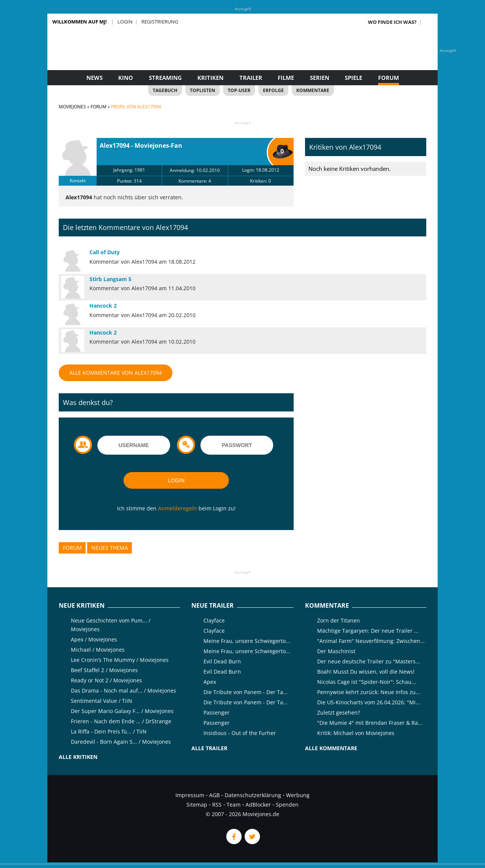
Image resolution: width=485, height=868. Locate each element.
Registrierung (160, 22)
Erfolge (273, 90)
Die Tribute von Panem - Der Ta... (246, 692)
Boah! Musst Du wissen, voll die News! (366, 672)
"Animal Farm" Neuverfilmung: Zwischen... (371, 641)
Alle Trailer (209, 748)
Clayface (214, 620)
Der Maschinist (336, 651)
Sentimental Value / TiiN (102, 701)
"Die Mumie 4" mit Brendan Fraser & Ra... (370, 723)
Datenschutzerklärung (253, 795)
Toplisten (203, 90)
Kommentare (313, 90)
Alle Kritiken (78, 757)
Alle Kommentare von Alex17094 (116, 373)
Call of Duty (105, 252)
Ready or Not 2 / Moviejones (106, 680)
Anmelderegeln (178, 508)
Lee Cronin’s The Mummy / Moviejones (120, 660)
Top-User (239, 90)
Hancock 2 (103, 306)
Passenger (217, 712)
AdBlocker (258, 805)
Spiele (354, 78)
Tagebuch (165, 90)
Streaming (165, 78)
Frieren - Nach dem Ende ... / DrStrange (121, 721)
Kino (126, 78)
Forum (389, 78)
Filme (286, 78)
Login (125, 22)
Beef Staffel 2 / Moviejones (104, 670)
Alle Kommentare (331, 748)
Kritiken (210, 78)
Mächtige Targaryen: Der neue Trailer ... (368, 631)
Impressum (190, 795)
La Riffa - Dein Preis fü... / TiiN (109, 731)
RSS (217, 805)
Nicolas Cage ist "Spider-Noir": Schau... (367, 682)
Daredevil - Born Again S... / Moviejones (121, 742)
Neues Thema (110, 548)
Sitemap (197, 805)
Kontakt (78, 181)
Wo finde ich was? (392, 22)
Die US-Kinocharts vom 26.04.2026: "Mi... (369, 702)
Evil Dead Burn (222, 661)
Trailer (251, 78)
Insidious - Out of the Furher (240, 733)
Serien (320, 78)
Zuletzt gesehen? (339, 712)
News (95, 78)
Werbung (298, 795)
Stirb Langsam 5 (110, 279)
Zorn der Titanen (339, 620)
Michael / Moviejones (98, 650)
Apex (210, 682)
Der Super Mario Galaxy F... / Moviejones (122, 711)
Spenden (287, 805)
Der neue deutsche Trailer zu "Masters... (369, 661)
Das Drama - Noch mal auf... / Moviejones (124, 690)
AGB (214, 795)
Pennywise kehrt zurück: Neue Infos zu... (369, 692)
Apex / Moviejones (94, 639)
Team (234, 805)
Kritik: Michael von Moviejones (356, 733)
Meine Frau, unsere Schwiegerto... (247, 641)
